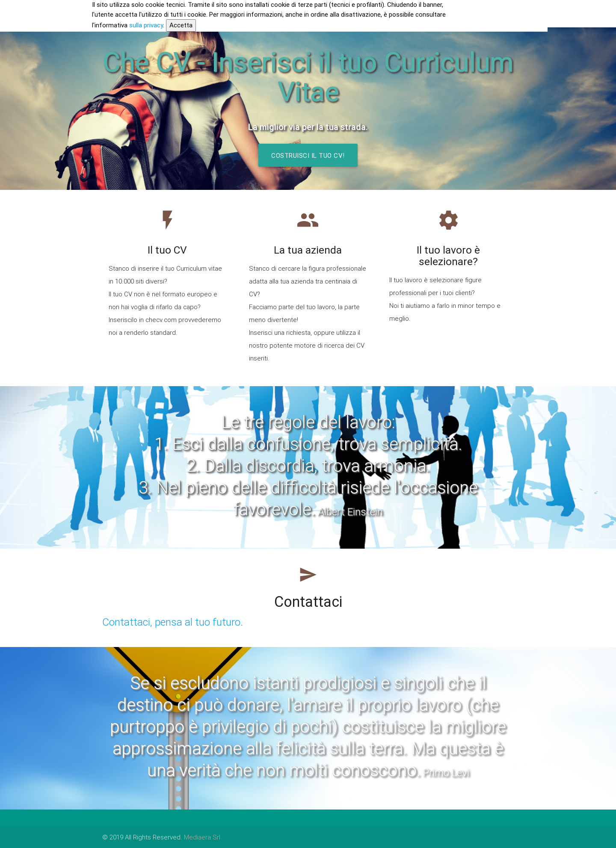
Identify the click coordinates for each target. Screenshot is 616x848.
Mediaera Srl (202, 837)
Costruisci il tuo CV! (308, 155)
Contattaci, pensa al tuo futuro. (173, 622)
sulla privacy (146, 25)
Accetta (181, 25)
